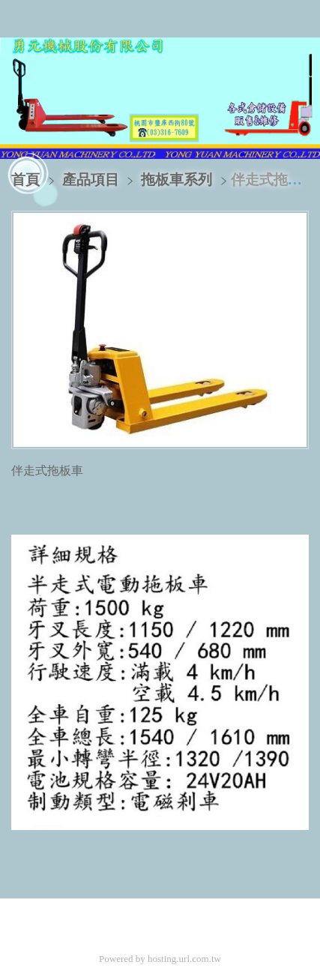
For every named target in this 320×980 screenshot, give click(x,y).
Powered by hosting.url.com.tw (160, 959)
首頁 (25, 180)
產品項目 (93, 180)
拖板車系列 (176, 180)
